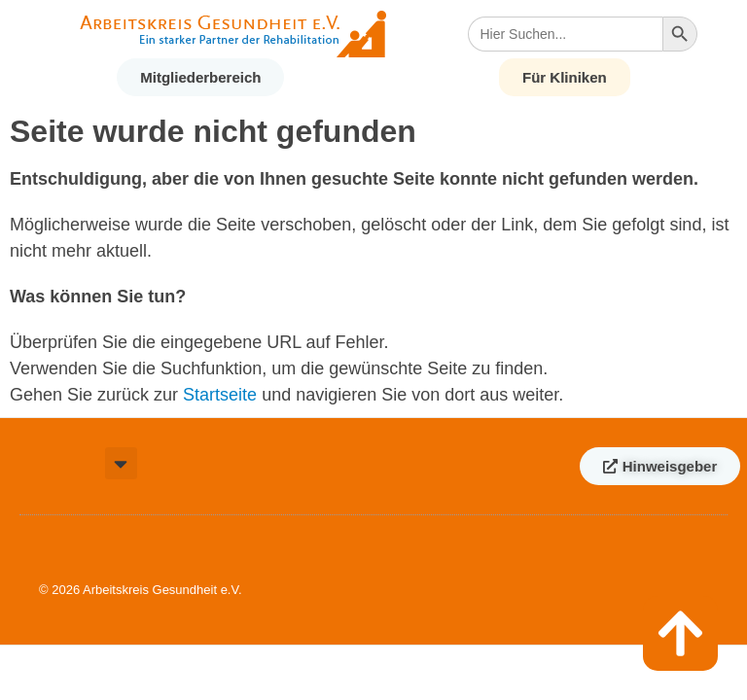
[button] (121, 463)
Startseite (220, 395)
